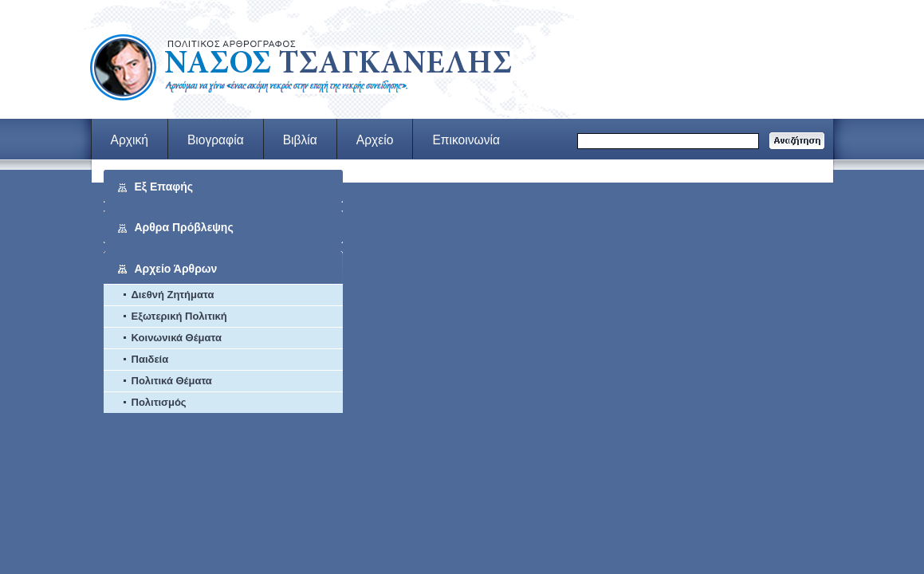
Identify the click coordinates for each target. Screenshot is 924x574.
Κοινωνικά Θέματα (177, 338)
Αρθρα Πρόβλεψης (184, 227)
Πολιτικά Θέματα (172, 381)
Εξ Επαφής (164, 187)
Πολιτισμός (159, 402)
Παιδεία (150, 359)
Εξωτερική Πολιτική (179, 316)
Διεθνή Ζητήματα (173, 295)
